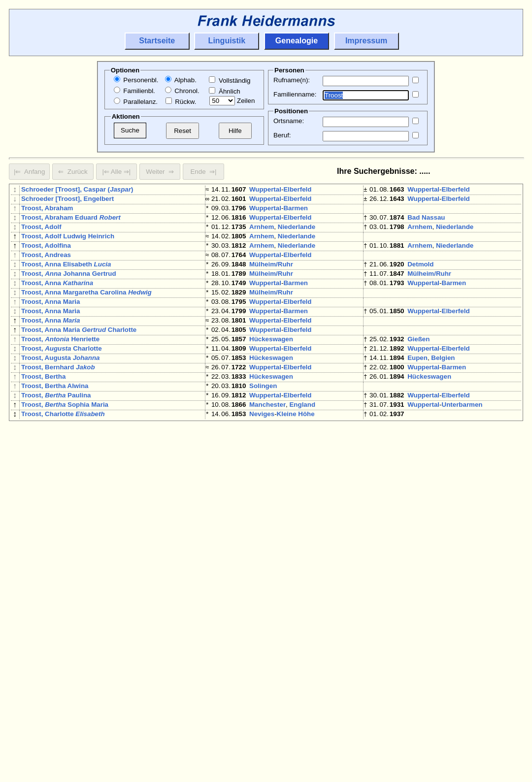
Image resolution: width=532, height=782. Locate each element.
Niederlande (297, 235)
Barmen (296, 212)
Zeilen (232, 101)
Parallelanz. (136, 102)
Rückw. (181, 102)
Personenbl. (136, 80)
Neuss (259, 506)
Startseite (157, 41)
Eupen (417, 393)
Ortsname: (289, 121)
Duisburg (422, 472)
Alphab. (181, 80)
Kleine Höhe (296, 461)
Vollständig (230, 81)
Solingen (263, 427)
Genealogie (297, 41)
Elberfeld (297, 189)
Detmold (420, 280)
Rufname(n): (292, 80)
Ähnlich (224, 91)
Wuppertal (265, 189)
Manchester (267, 450)
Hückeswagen (271, 371)
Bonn (416, 665)
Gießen (418, 371)
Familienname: (295, 94)
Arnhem (262, 235)
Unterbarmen (462, 450)
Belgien (443, 393)
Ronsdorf (298, 540)
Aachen (261, 586)
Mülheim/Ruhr (271, 280)
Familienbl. (134, 91)
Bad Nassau (426, 223)
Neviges (262, 461)
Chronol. (182, 91)
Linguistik (227, 41)
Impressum (366, 41)
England (302, 450)
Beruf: (282, 135)
